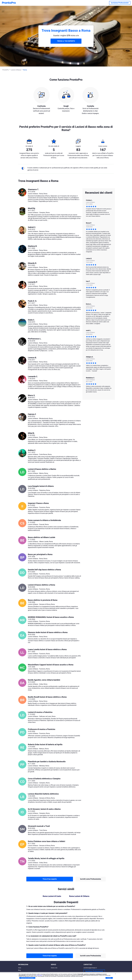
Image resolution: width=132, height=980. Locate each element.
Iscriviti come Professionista (91, 879)
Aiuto (20, 968)
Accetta (109, 978)
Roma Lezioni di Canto (52, 896)
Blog (19, 970)
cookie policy (39, 975)
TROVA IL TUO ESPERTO (66, 41)
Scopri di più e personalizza (27, 978)
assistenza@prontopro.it (90, 968)
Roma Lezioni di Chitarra (79, 896)
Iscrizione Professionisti (120, 3)
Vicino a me (54, 968)
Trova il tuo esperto (50, 879)
